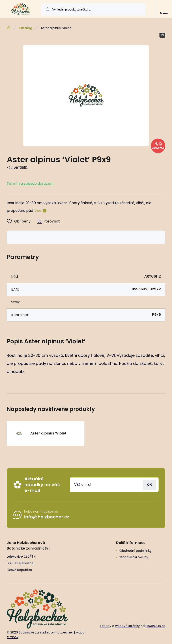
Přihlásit (149, 485)
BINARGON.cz (155, 626)
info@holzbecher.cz (47, 517)
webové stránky (127, 626)
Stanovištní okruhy (134, 557)
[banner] (21, 9)
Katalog (26, 28)
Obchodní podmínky (135, 551)
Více (38, 211)
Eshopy (106, 626)
